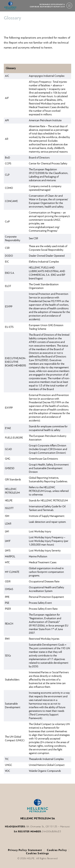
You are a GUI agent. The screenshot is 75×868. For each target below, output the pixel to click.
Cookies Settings (37, 854)
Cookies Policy (57, 850)
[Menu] (69, 6)
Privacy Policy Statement (25, 850)
